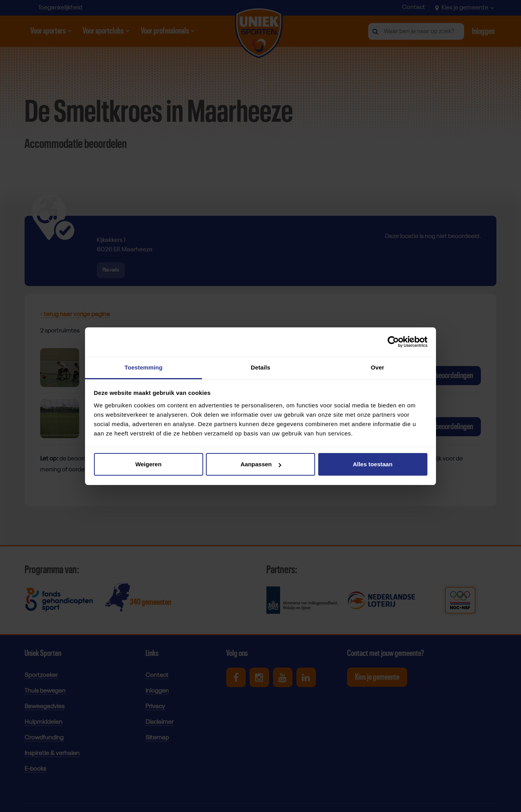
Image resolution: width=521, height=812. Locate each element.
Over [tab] (378, 367)
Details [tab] (260, 367)
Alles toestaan (373, 464)
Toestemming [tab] (144, 367)
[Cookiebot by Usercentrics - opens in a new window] (393, 342)
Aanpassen (261, 464)
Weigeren (148, 464)
